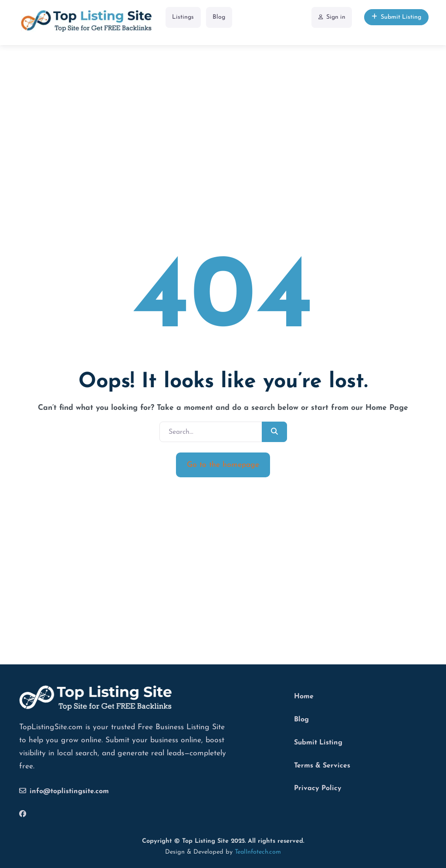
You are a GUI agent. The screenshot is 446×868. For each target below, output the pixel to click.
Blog (219, 17)
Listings (183, 17)
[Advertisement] (223, 108)
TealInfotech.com (258, 852)
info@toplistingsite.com (64, 791)
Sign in (332, 17)
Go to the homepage (223, 465)
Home (304, 697)
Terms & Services (322, 766)
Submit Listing (396, 17)
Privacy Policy (318, 788)
